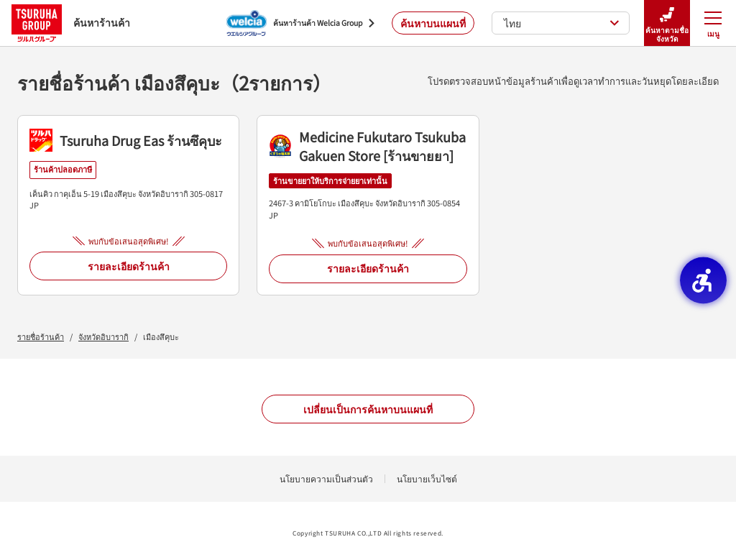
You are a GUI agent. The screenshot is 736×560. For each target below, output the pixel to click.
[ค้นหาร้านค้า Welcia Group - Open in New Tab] (300, 23)
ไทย (562, 23)
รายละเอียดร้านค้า (129, 266)
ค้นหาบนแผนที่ (433, 23)
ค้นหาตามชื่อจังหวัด (667, 23)
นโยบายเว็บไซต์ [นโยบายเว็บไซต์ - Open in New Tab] (427, 478)
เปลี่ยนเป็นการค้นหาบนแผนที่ (368, 409)
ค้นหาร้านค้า (71, 23)
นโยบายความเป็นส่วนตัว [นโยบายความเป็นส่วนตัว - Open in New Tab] (326, 478)
